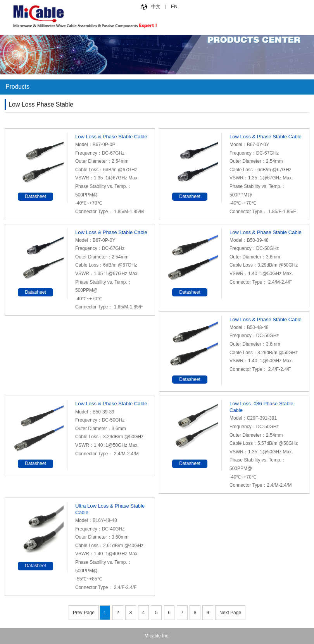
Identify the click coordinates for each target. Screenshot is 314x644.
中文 (156, 7)
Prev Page (84, 613)
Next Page (230, 613)
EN (173, 7)
